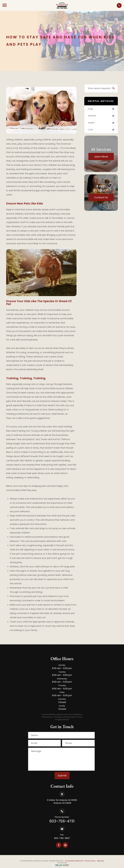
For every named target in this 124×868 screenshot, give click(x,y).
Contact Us (101, 198)
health (91, 123)
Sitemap (100, 861)
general (92, 116)
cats (91, 130)
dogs (91, 109)
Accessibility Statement (74, 861)
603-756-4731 (62, 821)
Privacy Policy (90, 861)
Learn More (101, 157)
